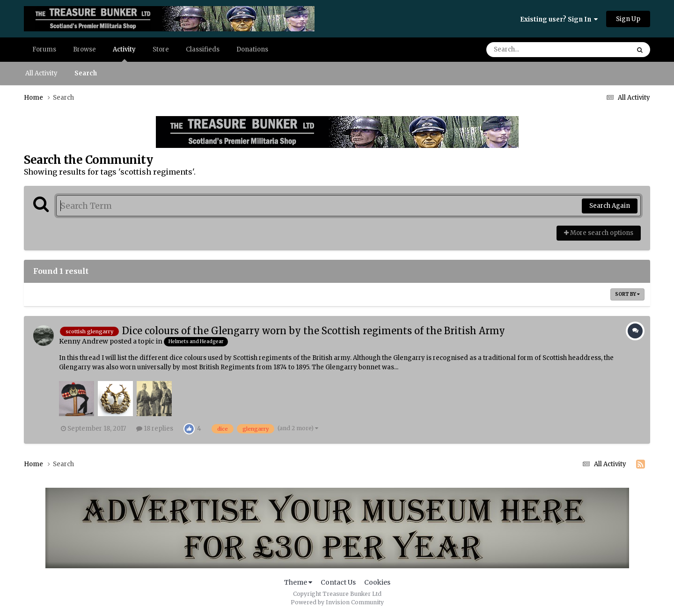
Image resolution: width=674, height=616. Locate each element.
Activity (124, 54)
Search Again (610, 206)
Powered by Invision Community (337, 602)
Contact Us (338, 582)
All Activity (41, 73)
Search (86, 73)
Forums (44, 49)
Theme (298, 582)
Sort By (627, 294)
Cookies (377, 582)
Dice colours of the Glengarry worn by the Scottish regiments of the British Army (314, 331)
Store (161, 49)
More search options (599, 233)
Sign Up (628, 19)
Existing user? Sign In (559, 19)
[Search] (532, 50)
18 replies (155, 429)
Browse (84, 49)
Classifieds (203, 49)
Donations (252, 49)
